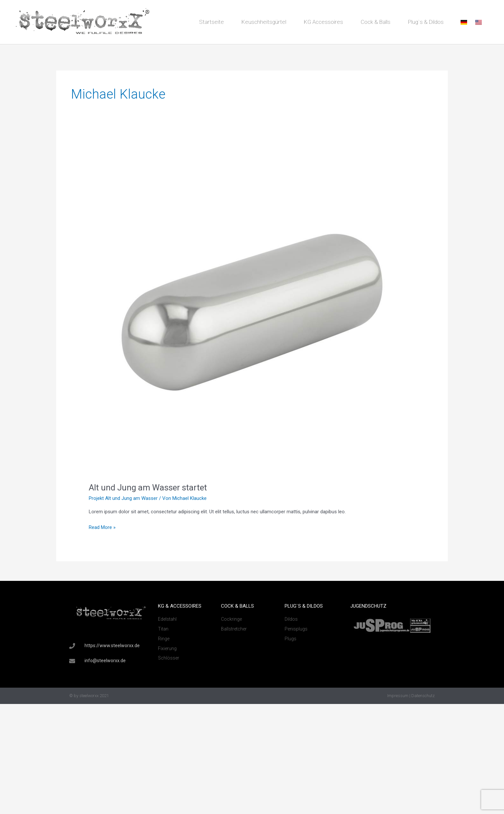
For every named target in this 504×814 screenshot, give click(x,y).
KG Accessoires (323, 22)
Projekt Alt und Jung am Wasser (123, 498)
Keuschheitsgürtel (264, 22)
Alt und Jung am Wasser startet (148, 487)
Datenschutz (423, 696)
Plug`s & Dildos (426, 22)
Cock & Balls (376, 22)
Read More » (102, 527)
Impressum (398, 696)
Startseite (212, 22)
